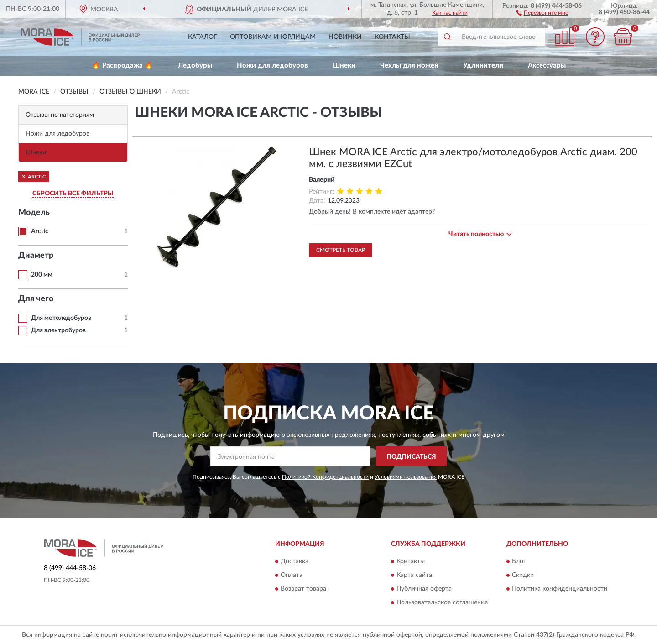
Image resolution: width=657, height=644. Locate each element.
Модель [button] (34, 213)
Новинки (345, 37)
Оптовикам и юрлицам (273, 37)
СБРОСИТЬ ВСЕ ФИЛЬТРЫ (73, 194)
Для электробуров (58, 330)
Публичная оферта (424, 589)
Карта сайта (414, 575)
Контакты (392, 37)
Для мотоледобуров (61, 318)
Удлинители (483, 65)
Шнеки (344, 65)
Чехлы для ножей (409, 65)
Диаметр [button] (36, 256)
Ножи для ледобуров (272, 65)
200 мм (42, 275)
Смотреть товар (341, 250)
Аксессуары (547, 65)
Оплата (292, 575)
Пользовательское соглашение (442, 602)
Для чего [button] (36, 299)
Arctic (40, 231)
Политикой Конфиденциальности (325, 477)
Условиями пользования (406, 477)
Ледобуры (195, 65)
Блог (519, 561)
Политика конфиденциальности (560, 589)
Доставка (295, 561)
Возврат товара (303, 589)
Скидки (523, 575)
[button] (542, 12)
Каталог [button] (203, 37)
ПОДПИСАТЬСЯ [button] (411, 457)
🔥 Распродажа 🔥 (123, 65)
